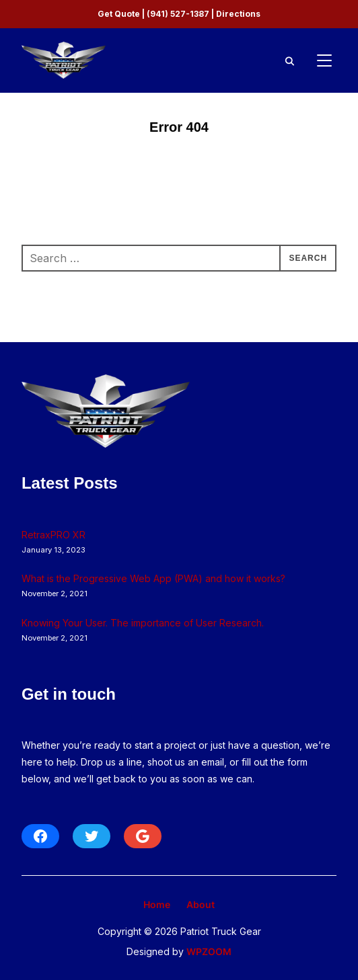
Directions (238, 14)
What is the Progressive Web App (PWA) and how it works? (153, 578)
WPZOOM (209, 951)
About (201, 904)
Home (157, 904)
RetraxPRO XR (53, 535)
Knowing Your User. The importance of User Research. (143, 623)
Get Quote (119, 14)
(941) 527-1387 (178, 14)
